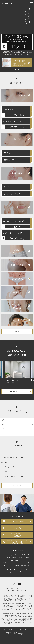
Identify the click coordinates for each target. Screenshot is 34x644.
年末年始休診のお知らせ (17, 464)
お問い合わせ (9, 588)
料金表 (17, 331)
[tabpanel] (17, 63)
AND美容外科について (17, 391)
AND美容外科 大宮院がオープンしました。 (17, 474)
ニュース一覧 (17, 486)
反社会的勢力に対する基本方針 (17, 591)
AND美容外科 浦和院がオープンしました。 (17, 455)
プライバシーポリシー (22, 588)
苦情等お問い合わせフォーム (17, 569)
